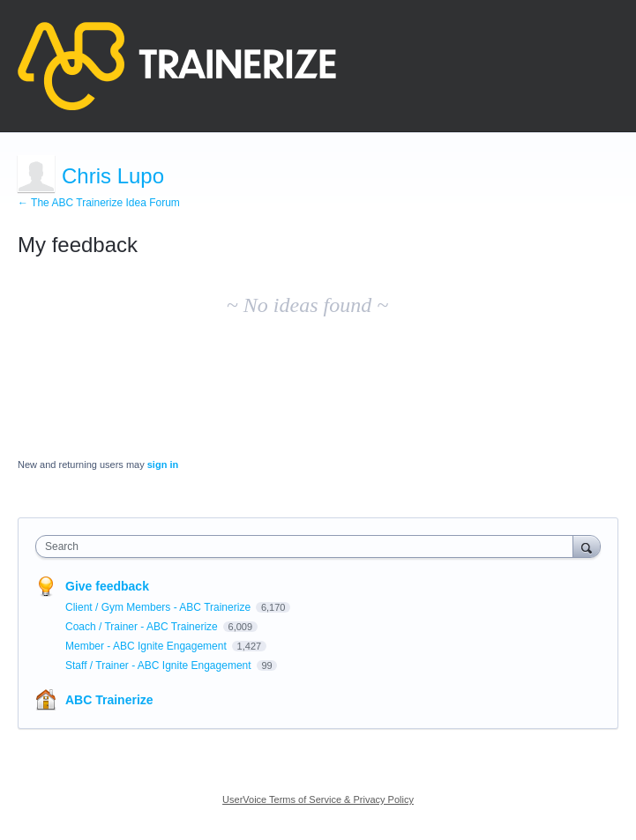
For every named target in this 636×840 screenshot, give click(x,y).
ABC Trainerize (109, 700)
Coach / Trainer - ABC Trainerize (143, 627)
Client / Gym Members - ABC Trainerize (159, 607)
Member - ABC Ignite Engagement (147, 646)
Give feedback (107, 586)
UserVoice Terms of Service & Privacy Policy (318, 799)
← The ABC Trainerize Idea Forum (99, 203)
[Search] (587, 546)
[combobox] (308, 546)
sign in (163, 465)
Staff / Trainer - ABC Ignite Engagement (160, 665)
